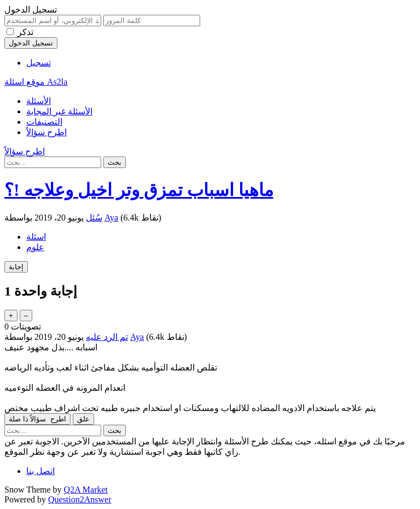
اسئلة (36, 237)
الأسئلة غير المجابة (59, 111)
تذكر (25, 32)
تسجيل (39, 63)
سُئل (94, 218)
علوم (35, 247)
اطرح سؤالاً (46, 132)
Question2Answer (80, 499)
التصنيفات (44, 122)
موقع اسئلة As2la (36, 82)
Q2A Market (86, 490)
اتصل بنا (40, 471)
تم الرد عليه (107, 337)
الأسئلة (39, 101)
